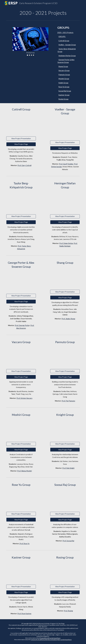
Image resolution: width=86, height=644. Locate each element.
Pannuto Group (64, 75)
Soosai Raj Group (65, 91)
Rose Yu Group (64, 87)
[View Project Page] (21, 144)
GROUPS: (62, 37)
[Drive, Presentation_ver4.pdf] (21, 429)
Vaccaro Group (64, 71)
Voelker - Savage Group (67, 45)
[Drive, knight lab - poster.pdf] (65, 429)
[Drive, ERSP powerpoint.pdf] (65, 499)
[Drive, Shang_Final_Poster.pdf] (65, 277)
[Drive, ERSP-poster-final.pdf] (65, 572)
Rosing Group (63, 99)
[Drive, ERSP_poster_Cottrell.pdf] (21, 124)
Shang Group (63, 66)
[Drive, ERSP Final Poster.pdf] (65, 357)
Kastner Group (64, 95)
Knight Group (63, 83)
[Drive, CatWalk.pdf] (65, 202)
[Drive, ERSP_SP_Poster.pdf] (21, 281)
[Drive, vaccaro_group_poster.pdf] (21, 357)
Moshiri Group (64, 79)
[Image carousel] (30, 41)
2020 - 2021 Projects (65, 33)
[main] (43, 13)
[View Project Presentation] (21, 138)
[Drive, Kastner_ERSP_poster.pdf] (21, 572)
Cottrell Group (64, 41)
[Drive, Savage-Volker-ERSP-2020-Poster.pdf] (65, 128)
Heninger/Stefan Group (67, 56)
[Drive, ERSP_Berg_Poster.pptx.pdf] (21, 202)
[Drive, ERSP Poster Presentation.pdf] (21, 499)
